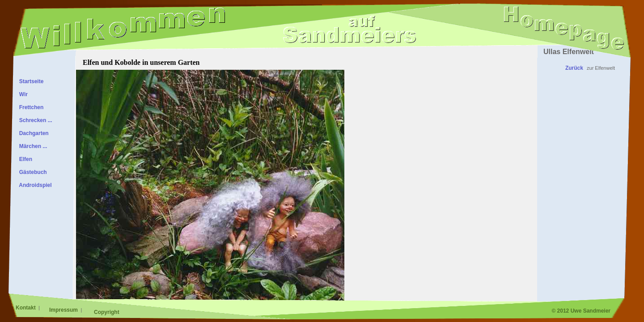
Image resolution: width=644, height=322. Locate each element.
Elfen (24, 159)
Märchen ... (32, 146)
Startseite (30, 81)
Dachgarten (32, 133)
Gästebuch (32, 172)
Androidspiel (34, 185)
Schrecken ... (34, 120)
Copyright (107, 312)
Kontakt (26, 308)
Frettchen (30, 107)
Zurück (574, 68)
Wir (22, 94)
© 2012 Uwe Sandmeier (581, 311)
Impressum (64, 310)
